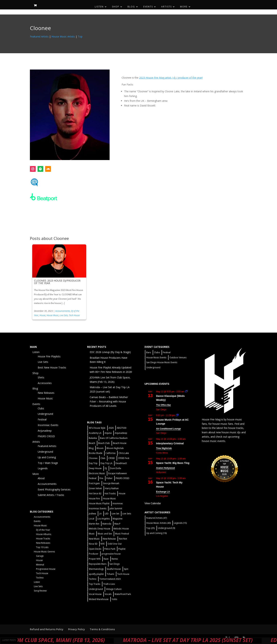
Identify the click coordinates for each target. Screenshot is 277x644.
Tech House (74, 315)
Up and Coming (47, 457)
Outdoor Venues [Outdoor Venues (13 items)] (178, 357)
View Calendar (153, 503)
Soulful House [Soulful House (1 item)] (114, 569)
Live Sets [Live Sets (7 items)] (127, 514)
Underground (45, 414)
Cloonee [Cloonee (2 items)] (93, 458)
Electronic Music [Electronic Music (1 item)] (97, 473)
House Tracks (43, 539)
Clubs (41, 408)
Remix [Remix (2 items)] (115, 559)
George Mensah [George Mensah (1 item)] (111, 483)
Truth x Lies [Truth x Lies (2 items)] (109, 584)
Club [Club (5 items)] (103, 458)
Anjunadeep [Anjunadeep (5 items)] (121, 433)
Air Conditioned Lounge (169, 429)
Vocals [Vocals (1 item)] (108, 594)
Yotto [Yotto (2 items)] (114, 599)
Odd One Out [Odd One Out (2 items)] (115, 544)
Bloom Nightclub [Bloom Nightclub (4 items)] (115, 448)
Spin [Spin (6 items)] (126, 569)
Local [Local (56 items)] (91, 519)
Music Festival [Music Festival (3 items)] (122, 534)
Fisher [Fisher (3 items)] (109, 478)
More (184, 7)
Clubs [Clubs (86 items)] (157, 352)
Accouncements (63, 311)
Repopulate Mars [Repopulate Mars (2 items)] (98, 564)
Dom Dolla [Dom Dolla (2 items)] (115, 468)
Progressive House (46, 569)
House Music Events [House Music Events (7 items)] (156, 357)
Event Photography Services (54, 489)
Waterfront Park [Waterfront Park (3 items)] (123, 594)
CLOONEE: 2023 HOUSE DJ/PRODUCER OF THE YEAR (57, 282)
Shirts (41, 377)
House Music (53, 315)
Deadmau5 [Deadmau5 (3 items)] (121, 463)
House (42, 315)
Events (148, 7)
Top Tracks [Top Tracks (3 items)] (94, 584)
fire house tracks (234, 428)
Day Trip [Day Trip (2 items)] (93, 463)
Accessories (45, 383)
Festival (42, 419)
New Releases (46, 393)
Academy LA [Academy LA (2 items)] (95, 433)
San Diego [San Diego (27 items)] (115, 564)
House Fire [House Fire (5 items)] (94, 499)
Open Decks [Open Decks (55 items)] (95, 549)
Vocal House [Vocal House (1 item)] (95, 594)
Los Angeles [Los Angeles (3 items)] (103, 519)
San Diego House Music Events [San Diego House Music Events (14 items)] (162, 362)
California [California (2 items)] (110, 453)
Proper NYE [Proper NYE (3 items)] (95, 559)
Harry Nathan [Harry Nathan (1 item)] (112, 488)
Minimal (40, 565)
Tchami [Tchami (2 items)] (110, 574)
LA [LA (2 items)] (100, 514)
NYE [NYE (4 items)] (103, 544)
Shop (116, 7)
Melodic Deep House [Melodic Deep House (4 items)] (100, 529)
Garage (40, 556)
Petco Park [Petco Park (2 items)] (110, 549)
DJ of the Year (43, 530)
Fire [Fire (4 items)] (101, 478)
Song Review (40, 591)
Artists (166, 7)
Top (80, 36)
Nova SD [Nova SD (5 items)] (93, 544)
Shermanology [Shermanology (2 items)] (96, 569)
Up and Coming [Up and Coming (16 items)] (156, 533)
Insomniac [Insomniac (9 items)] (118, 503)
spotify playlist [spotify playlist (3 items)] (96, 574)
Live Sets (64, 315)
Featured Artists (39, 36)
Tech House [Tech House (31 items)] (123, 574)
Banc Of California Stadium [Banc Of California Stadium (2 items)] (114, 438)
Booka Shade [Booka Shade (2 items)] (96, 453)
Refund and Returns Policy (47, 629)
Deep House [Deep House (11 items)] (95, 468)
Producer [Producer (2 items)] (94, 554)
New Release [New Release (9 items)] (109, 539)
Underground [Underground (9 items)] (166, 528)
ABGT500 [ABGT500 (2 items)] (121, 428)
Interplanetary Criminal (170, 443)
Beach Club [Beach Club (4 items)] (104, 443)
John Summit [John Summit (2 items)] (116, 508)
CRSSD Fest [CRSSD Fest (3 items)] (124, 458)
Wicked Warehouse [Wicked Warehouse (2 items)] (99, 599)
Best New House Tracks (52, 367)
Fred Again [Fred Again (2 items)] (94, 483)
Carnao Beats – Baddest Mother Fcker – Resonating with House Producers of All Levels (109, 401)
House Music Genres (44, 552)
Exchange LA (163, 492)
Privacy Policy (77, 629)
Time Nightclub (164, 448)
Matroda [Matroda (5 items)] (107, 524)
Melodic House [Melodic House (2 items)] (121, 529)
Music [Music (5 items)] (92, 534)
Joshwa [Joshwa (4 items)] (92, 514)
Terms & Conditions (102, 629)
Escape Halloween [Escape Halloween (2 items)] (117, 473)
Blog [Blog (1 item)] (91, 448)
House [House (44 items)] (122, 493)
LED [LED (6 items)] (107, 514)
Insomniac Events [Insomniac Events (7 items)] (98, 508)
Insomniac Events (48, 425)
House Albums (44, 534)
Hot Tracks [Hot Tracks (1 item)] (110, 493)
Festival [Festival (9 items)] (167, 352)
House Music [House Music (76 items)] (109, 499)
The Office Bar (164, 405)
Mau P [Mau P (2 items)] (117, 524)
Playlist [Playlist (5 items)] (122, 549)
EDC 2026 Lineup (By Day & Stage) (110, 352)
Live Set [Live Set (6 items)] (115, 514)
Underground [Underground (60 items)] (96, 589)
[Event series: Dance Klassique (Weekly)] (186, 392)
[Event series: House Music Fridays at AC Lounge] (177, 415)
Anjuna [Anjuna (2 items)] (108, 433)
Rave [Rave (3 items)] (106, 559)
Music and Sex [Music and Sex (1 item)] (105, 534)
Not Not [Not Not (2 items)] (123, 539)
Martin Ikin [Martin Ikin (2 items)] (94, 524)
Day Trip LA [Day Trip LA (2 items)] (106, 463)
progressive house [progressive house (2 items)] (111, 554)
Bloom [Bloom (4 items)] (100, 448)
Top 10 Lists (42, 547)
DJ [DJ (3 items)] (106, 468)
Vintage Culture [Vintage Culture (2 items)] (114, 589)
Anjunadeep (45, 431)
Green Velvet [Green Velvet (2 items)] (95, 488)
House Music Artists (63, 36)
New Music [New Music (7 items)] (94, 539)
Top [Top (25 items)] (150, 528)
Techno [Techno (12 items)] (93, 579)
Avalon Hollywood (166, 468)
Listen (99, 7)
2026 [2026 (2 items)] (111, 428)
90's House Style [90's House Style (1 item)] (97, 428)
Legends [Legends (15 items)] (180, 523)
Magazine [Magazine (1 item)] (118, 519)
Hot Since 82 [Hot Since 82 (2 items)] (95, 493)
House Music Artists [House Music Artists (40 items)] (158, 523)
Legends (43, 468)
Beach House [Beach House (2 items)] (120, 443)
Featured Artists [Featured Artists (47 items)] (157, 518)
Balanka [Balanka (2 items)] (93, 438)
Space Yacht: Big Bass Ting (173, 463)
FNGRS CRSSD (46, 436)
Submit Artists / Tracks (51, 495)
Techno (40, 578)
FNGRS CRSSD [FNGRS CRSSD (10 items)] (122, 478)
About (41, 478)
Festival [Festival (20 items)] (93, 478)
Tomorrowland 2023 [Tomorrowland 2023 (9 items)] (110, 579)
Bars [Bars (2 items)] (149, 352)
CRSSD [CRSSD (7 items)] (112, 458)
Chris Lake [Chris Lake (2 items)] (124, 453)
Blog (131, 7)
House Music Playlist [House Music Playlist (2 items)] (99, 503)
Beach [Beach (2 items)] (92, 443)
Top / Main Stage (48, 463)
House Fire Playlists (49, 356)
